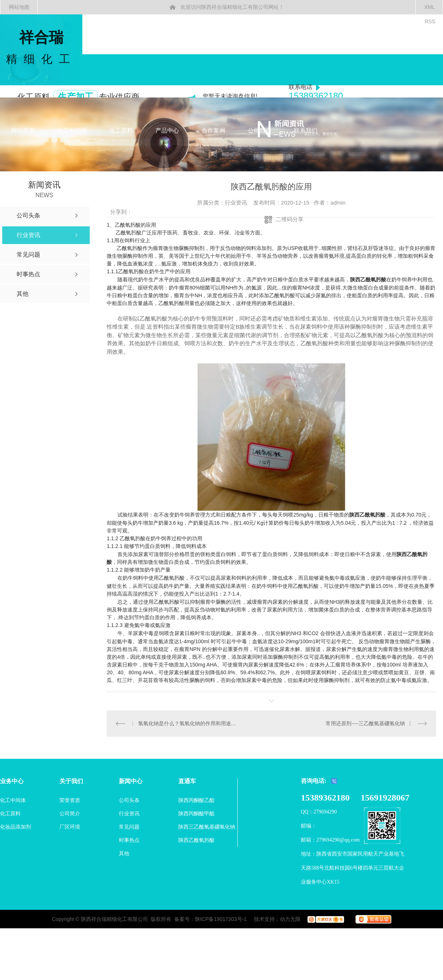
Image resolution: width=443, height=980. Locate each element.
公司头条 (129, 800)
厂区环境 (70, 827)
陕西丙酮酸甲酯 (196, 813)
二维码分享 (290, 219)
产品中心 (167, 131)
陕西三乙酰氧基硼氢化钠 (207, 827)
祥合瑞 (41, 48)
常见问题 (129, 827)
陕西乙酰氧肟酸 (367, 515)
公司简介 (260, 131)
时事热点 (129, 840)
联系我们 (306, 131)
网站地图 (19, 7)
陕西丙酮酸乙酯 (196, 800)
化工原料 (121, 131)
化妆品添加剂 (16, 827)
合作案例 (213, 131)
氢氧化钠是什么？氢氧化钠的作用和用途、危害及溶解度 (189, 723)
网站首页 (23, 131)
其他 (124, 853)
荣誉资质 (70, 800)
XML (430, 7)
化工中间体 (72, 131)
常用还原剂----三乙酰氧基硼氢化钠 (365, 723)
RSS (430, 21)
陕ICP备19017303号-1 (221, 919)
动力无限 (290, 919)
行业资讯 (129, 813)
